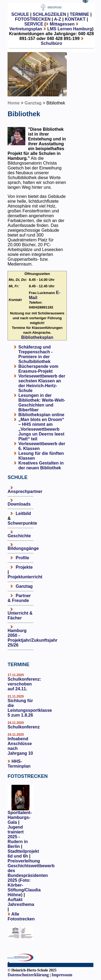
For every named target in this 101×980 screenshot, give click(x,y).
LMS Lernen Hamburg (69, 29)
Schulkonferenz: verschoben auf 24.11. (24, 684)
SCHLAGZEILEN (49, 14)
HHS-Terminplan (19, 764)
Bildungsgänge (23, 548)
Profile (22, 558)
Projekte (24, 567)
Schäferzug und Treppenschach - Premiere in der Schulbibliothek (35, 354)
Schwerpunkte (22, 523)
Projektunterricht (25, 577)
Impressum (62, 975)
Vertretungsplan (26, 29)
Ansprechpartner (25, 491)
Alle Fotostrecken (21, 917)
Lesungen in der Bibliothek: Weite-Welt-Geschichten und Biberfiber (42, 403)
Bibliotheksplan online (41, 415)
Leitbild (23, 513)
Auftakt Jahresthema (21, 902)
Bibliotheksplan (37, 337)
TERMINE (79, 14)
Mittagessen (62, 24)
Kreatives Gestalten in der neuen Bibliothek (41, 465)
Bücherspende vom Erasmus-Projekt (38, 369)
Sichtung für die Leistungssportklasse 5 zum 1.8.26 (30, 708)
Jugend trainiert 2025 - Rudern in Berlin (18, 837)
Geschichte (19, 536)
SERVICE (34, 24)
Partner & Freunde (19, 598)
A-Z (58, 19)
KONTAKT (75, 19)
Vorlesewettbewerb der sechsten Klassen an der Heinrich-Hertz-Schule (42, 383)
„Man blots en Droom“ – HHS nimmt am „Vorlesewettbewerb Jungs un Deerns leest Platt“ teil (41, 429)
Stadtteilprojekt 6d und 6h (23, 854)
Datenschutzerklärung (28, 975)
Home (13, 103)
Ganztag (33, 103)
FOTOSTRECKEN (33, 19)
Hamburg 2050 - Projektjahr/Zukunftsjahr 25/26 (32, 638)
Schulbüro (51, 43)
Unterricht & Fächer (20, 616)
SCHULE (20, 14)
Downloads (19, 504)
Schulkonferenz (24, 727)
